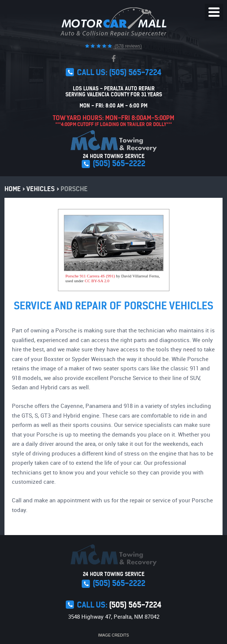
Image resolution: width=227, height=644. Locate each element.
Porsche (74, 189)
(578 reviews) (128, 46)
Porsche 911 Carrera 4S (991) (90, 276)
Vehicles (40, 189)
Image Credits (113, 635)
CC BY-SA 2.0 (97, 281)
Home (13, 189)
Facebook (113, 59)
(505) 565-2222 (119, 163)
